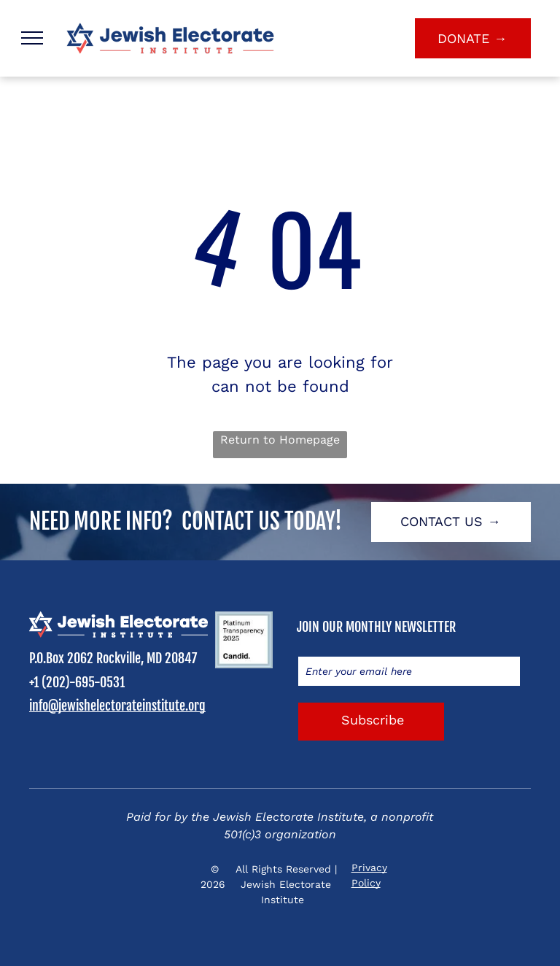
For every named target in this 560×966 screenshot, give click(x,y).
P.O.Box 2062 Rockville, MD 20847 (113, 658)
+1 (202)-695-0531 (77, 682)
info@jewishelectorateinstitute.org (117, 706)
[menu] (32, 38)
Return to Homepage (280, 440)
